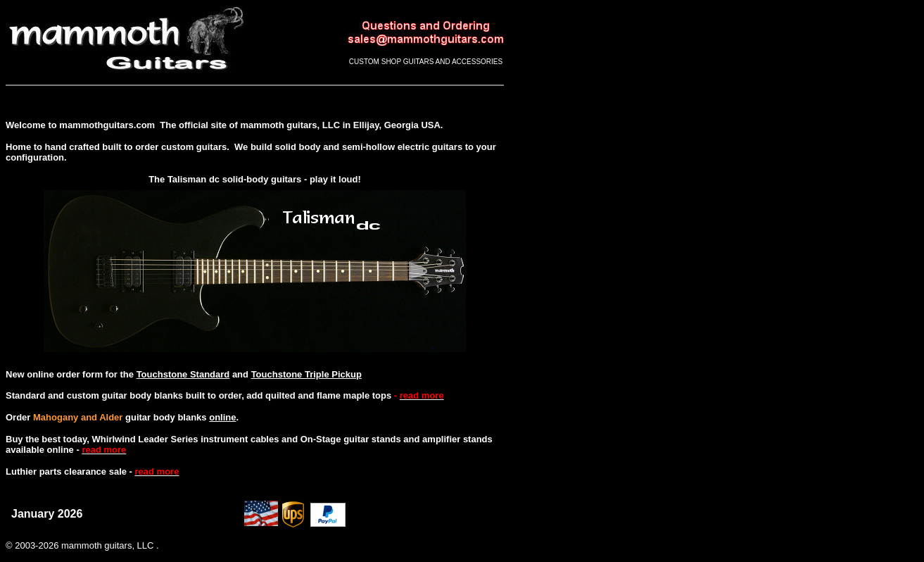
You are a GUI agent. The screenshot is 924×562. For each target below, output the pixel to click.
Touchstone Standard (183, 374)
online (222, 417)
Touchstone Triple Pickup (306, 374)
